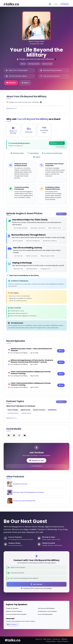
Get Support (12, 625)
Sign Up (65, 4)
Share (25, 83)
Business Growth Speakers (14, 611)
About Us (39, 639)
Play (61, 352)
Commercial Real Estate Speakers (16, 614)
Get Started (36, 584)
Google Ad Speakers (12, 608)
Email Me (11, 83)
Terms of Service (62, 641)
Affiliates (64, 639)
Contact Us (56, 639)
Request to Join (57, 144)
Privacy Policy (51, 641)
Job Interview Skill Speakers (46, 608)
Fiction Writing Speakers (45, 614)
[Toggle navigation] (50, 4)
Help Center (47, 639)
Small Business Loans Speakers (47, 611)
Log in (56, 4)
